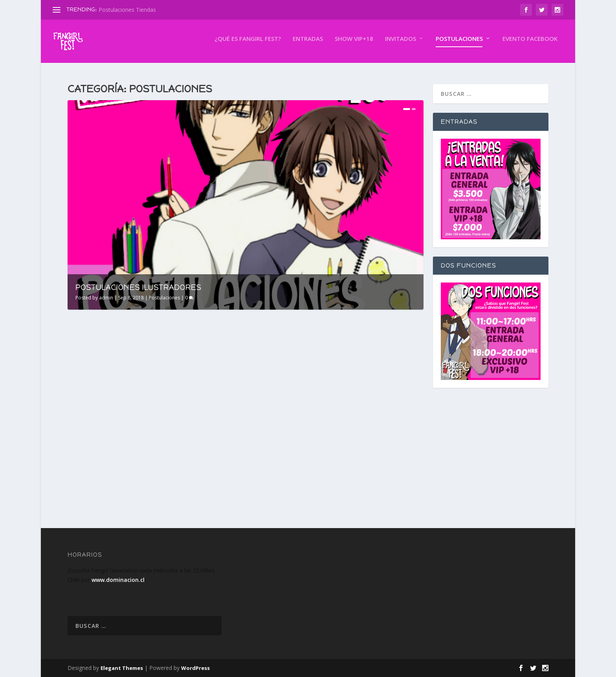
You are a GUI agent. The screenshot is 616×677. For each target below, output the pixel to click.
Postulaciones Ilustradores (138, 287)
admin (106, 298)
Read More (96, 487)
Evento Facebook (530, 44)
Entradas (308, 44)
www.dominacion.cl (118, 580)
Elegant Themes (122, 668)
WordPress (195, 668)
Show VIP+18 (354, 44)
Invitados (401, 44)
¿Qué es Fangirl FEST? (248, 44)
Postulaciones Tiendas (127, 10)
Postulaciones (459, 44)
